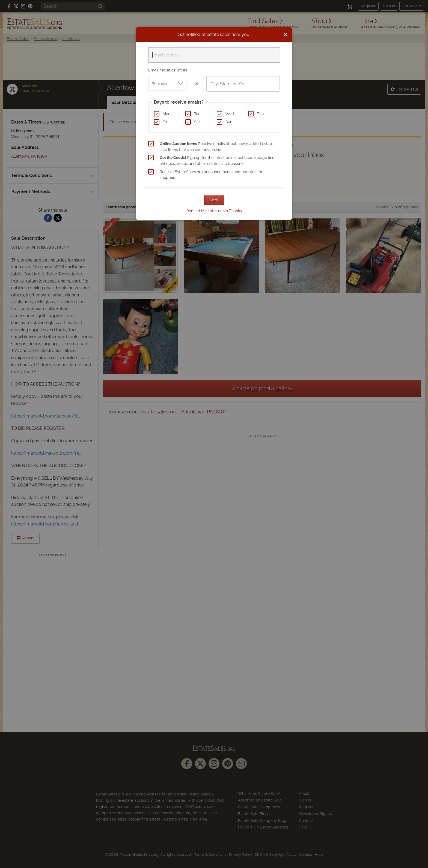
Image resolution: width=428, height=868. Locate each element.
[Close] (286, 35)
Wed (230, 114)
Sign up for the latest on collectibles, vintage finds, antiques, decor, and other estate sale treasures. (219, 161)
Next (214, 200)
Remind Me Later (202, 211)
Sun (229, 122)
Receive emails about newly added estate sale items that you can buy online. (216, 147)
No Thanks (232, 211)
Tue (197, 114)
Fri (165, 122)
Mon (167, 114)
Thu (260, 114)
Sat (197, 122)
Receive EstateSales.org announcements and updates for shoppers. (211, 175)
